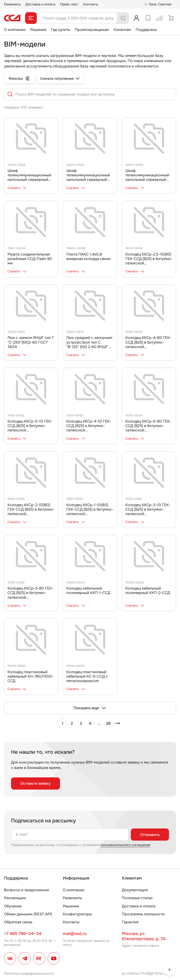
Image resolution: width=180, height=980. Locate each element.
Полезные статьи (137, 898)
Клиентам (122, 30)
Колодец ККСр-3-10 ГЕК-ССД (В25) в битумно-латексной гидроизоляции (148, 512)
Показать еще (90, 708)
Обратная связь (18, 922)
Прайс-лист (69, 4)
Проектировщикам (92, 30)
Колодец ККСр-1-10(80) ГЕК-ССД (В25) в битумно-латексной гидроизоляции (90, 512)
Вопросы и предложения (26, 890)
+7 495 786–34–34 (23, 934)
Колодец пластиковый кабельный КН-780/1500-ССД (31, 676)
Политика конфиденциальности (29, 973)
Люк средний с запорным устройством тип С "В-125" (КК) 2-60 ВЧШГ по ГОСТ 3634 (90, 344)
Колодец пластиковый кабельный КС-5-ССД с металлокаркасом (87, 676)
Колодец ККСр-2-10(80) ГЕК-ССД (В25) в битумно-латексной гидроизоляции (31, 512)
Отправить (150, 835)
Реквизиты (12, 4)
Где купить (61, 30)
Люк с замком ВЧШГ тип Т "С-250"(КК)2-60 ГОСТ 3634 (31, 342)
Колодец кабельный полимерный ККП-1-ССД (88, 590)
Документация (135, 890)
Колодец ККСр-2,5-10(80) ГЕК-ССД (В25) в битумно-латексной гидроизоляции (149, 261)
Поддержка (146, 30)
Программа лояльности (143, 914)
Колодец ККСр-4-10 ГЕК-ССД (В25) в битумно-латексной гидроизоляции (89, 428)
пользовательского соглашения (125, 845)
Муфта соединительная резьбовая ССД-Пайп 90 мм (30, 259)
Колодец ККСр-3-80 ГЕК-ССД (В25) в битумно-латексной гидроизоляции (30, 595)
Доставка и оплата (40, 4)
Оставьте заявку (36, 783)
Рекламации (15, 898)
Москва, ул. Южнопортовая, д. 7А (144, 936)
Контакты (91, 4)
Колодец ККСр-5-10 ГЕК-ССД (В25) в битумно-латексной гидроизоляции (30, 428)
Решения (38, 30)
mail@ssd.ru (75, 934)
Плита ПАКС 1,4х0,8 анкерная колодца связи (88, 256)
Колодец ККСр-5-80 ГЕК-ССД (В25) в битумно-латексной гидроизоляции (148, 428)
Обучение (13, 906)
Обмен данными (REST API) (28, 914)
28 (108, 723)
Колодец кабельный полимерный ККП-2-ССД (148, 590)
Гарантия (130, 922)
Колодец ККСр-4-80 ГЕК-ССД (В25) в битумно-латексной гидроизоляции (148, 344)
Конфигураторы (77, 914)
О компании (15, 30)
